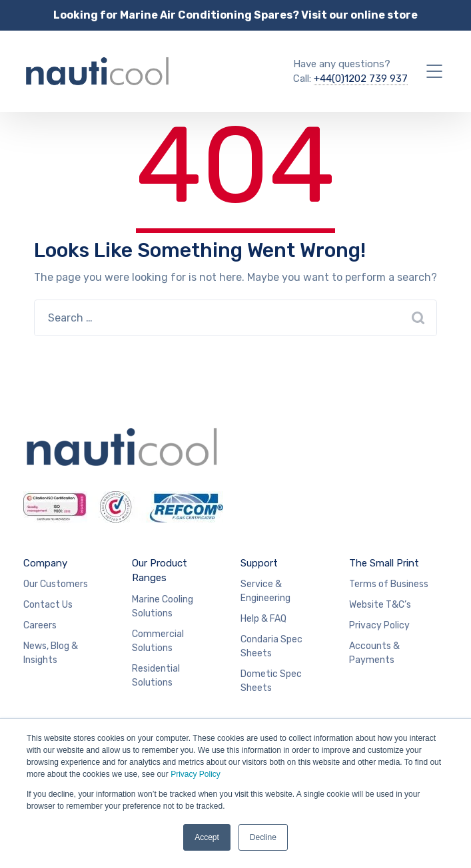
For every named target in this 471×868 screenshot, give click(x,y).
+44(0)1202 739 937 (361, 79)
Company (45, 563)
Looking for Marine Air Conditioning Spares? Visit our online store (235, 15)
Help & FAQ (263, 619)
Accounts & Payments (374, 653)
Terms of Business (389, 584)
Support (259, 563)
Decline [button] (263, 837)
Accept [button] (207, 837)
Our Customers (56, 584)
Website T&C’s (380, 605)
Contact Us (48, 605)
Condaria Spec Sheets (271, 646)
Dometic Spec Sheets (271, 681)
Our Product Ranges (160, 571)
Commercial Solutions (158, 641)
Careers (40, 625)
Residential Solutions (156, 676)
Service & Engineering (265, 591)
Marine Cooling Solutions (163, 606)
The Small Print (384, 563)
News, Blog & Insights (51, 653)
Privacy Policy (196, 774)
